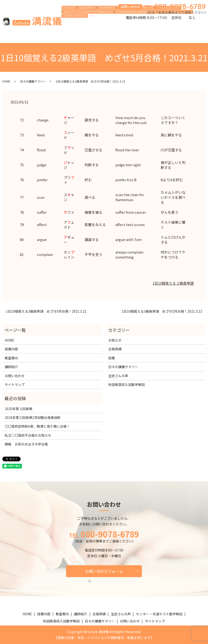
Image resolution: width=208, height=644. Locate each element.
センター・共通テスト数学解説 (86, 29)
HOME (68, 22)
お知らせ (115, 340)
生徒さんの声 (152, 22)
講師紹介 (116, 22)
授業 (112, 358)
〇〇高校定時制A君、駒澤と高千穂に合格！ (37, 426)
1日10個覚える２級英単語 (173, 283)
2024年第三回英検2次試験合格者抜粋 (33, 417)
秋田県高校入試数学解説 (131, 29)
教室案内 (83, 22)
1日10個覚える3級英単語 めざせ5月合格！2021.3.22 (162, 311)
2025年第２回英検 (18, 409)
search (91, 37)
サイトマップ (15, 385)
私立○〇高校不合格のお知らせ (28, 435)
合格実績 (132, 22)
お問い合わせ (73, 37)
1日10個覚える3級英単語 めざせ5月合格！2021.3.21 (46, 311)
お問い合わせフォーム (104, 571)
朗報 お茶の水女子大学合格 (26, 444)
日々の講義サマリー (168, 29)
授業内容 (99, 22)
